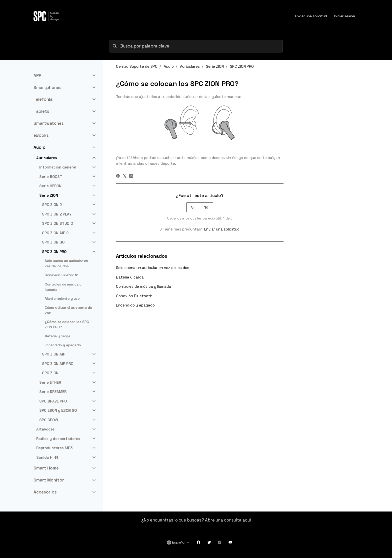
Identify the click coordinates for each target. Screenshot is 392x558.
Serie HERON (50, 186)
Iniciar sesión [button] (344, 16)
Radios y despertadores (58, 439)
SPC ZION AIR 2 (55, 233)
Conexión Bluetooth (134, 296)
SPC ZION (50, 373)
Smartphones (47, 87)
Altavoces (45, 429)
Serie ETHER (50, 382)
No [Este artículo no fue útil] (206, 207)
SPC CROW (49, 420)
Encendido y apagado (135, 305)
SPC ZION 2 (52, 205)
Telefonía (43, 99)
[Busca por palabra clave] (196, 46)
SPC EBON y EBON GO (58, 410)
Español (178, 542)
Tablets (41, 111)
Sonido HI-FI (47, 457)
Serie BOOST (51, 177)
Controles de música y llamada (143, 286)
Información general (58, 167)
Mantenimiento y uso (62, 298)
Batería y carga (130, 277)
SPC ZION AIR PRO (58, 364)
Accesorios (45, 492)
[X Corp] (125, 176)
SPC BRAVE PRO (53, 401)
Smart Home (46, 468)
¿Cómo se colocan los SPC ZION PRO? (67, 324)
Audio (169, 66)
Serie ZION (215, 66)
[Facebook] (118, 176)
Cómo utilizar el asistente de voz (68, 310)
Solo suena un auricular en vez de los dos (153, 268)
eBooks (41, 135)
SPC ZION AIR (54, 354)
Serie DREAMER (53, 392)
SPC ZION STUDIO (57, 223)
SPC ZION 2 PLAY (57, 214)
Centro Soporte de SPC (137, 66)
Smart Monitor (49, 480)
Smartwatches (49, 123)
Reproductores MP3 (54, 448)
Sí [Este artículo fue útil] (193, 207)
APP (37, 75)
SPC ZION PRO (242, 66)
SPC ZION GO (53, 242)
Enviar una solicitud (311, 16)
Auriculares (190, 66)
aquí (247, 520)
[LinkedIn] (131, 176)
